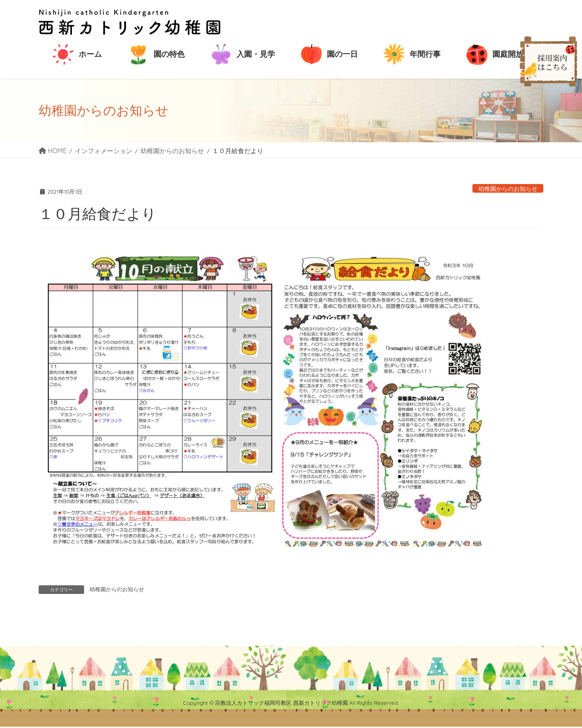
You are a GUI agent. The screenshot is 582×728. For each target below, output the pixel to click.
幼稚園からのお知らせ (508, 189)
